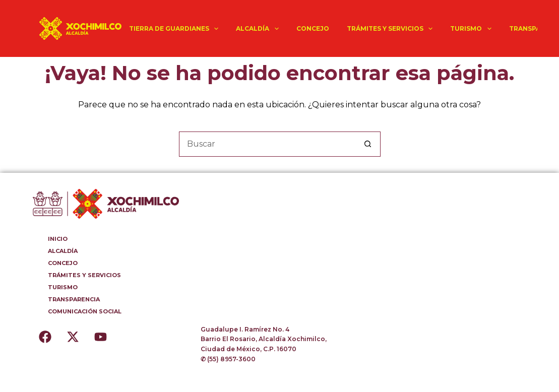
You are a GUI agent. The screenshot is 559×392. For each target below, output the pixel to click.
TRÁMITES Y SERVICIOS (392, 29)
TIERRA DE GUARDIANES (176, 29)
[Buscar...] (267, 144)
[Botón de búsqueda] (368, 144)
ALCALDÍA (259, 29)
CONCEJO (313, 28)
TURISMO (473, 29)
